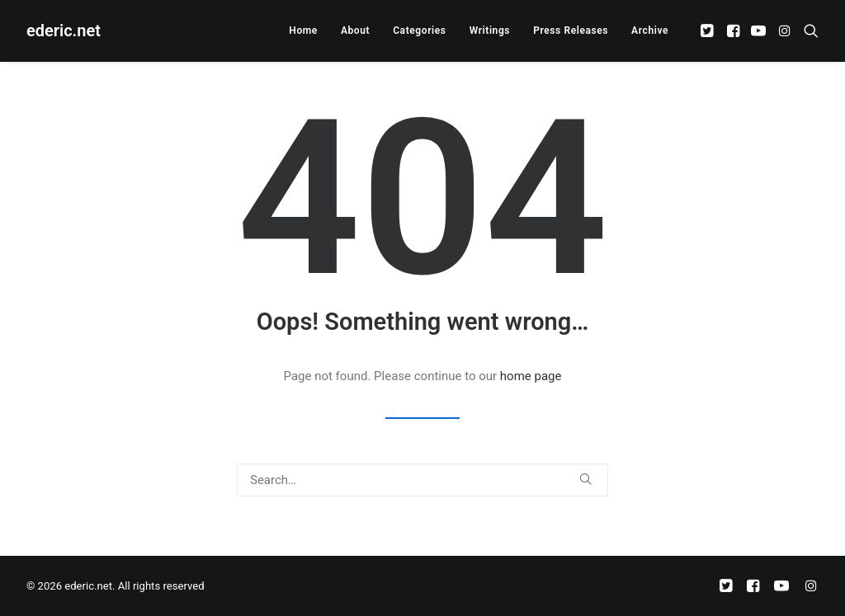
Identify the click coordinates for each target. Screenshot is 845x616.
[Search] (422, 480)
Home (303, 31)
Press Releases (571, 31)
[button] (708, 31)
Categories (419, 31)
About (355, 31)
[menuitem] (303, 31)
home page (531, 376)
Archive (650, 31)
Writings (490, 31)
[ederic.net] (64, 31)
